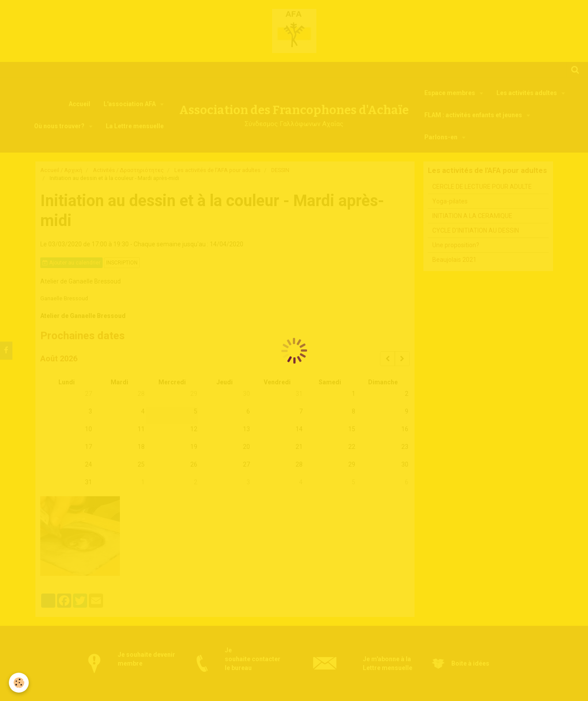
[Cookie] (19, 683)
